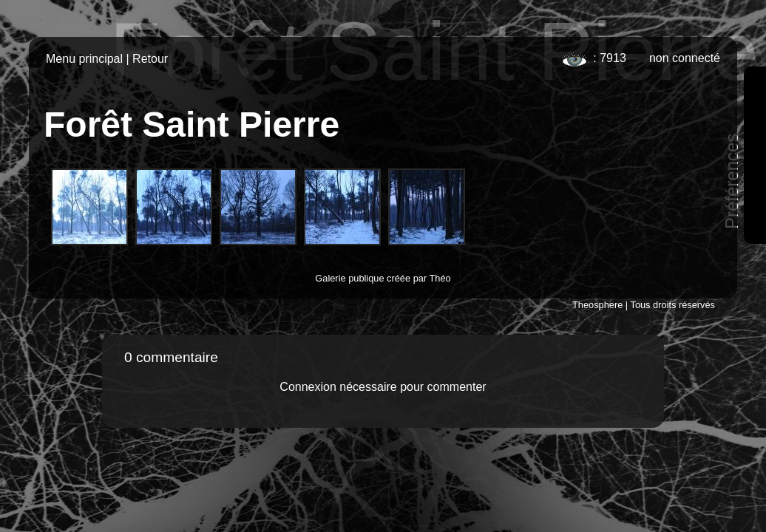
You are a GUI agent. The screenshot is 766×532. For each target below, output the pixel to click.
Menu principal (84, 59)
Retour (150, 59)
